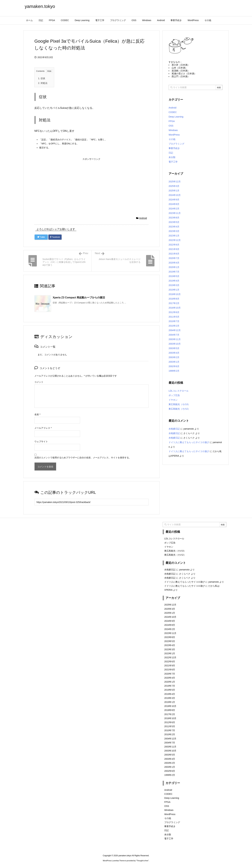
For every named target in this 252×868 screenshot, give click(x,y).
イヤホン (173, 400)
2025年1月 (174, 191)
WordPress (174, 135)
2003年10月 (175, 344)
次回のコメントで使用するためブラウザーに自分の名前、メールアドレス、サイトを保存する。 (83, 458)
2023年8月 (174, 218)
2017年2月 (174, 303)
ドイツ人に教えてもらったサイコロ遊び (189, 442)
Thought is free (142, 861)
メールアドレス (43, 428)
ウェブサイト (41, 441)
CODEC (173, 112)
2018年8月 (174, 299)
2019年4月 (174, 281)
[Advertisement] (91, 184)
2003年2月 (174, 357)
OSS (171, 126)
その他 (172, 139)
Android (143, 218)
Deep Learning (176, 117)
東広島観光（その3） (179, 404)
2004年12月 (175, 330)
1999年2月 (174, 371)
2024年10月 (175, 195)
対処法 (43, 83)
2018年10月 (175, 294)
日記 (171, 153)
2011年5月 (174, 317)
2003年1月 (174, 362)
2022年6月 (174, 245)
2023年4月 (174, 227)
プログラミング (176, 144)
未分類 (172, 157)
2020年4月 (174, 263)
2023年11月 (175, 213)
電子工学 (173, 162)
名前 (37, 414)
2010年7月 (174, 321)
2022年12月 (175, 240)
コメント (39, 382)
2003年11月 (175, 339)
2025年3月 (174, 186)
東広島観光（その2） (179, 409)
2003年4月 (174, 353)
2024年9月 (174, 200)
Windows (173, 130)
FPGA (172, 121)
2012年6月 (174, 312)
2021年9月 (174, 249)
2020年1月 (174, 267)
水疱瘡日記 (174, 429)
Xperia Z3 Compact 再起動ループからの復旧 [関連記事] (79, 298)
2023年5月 (174, 222)
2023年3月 (174, 231)
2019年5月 (174, 276)
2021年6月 (174, 254)
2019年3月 (174, 285)
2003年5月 (174, 348)
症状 (42, 78)
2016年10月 (175, 308)
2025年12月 (175, 182)
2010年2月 (174, 326)
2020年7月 (174, 258)
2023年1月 (174, 236)
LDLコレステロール (179, 391)
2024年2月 (174, 209)
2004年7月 (174, 335)
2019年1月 (174, 290)
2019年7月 (174, 272)
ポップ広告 (174, 395)
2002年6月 (174, 366)
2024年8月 (174, 204)
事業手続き (174, 148)
